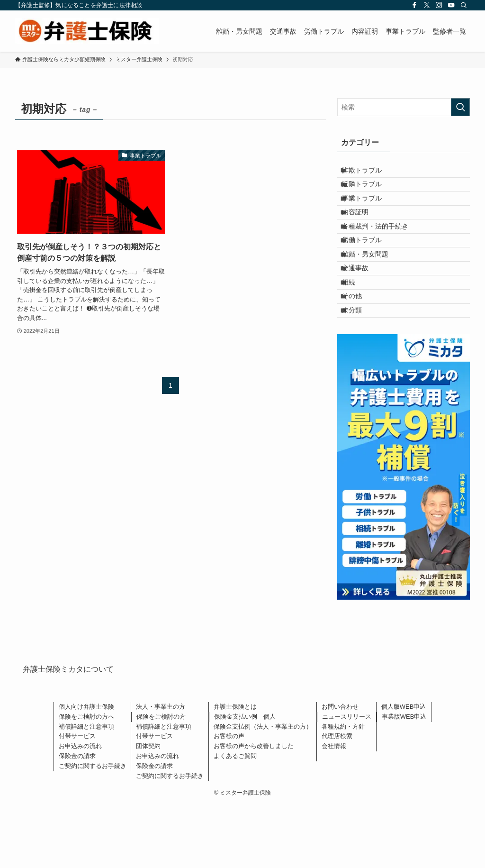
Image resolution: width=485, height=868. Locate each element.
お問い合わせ (340, 770)
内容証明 (362, 232)
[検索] (464, 5)
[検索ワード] (404, 107)
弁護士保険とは (235, 770)
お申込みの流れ (80, 809)
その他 (359, 350)
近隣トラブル (369, 192)
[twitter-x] (427, 5)
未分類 (359, 370)
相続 (356, 330)
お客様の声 (229, 799)
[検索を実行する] (460, 107)
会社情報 (334, 809)
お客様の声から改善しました (254, 809)
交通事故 (362, 311)
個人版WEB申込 (404, 770)
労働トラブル (369, 272)
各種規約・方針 (343, 789)
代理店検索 (337, 799)
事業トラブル (369, 212)
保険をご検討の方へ (86, 780)
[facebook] (414, 5)
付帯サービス (77, 799)
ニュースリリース (347, 780)
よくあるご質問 (235, 819)
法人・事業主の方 (161, 770)
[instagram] (439, 5)
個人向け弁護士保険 (86, 770)
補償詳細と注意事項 (86, 789)
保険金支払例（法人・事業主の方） (263, 789)
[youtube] (451, 5)
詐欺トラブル (369, 173)
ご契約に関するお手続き (93, 828)
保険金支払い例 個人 (245, 780)
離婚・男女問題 (372, 291)
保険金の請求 (77, 819)
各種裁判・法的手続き (382, 252)
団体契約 (148, 809)
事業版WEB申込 (404, 780)
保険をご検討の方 (161, 780)
